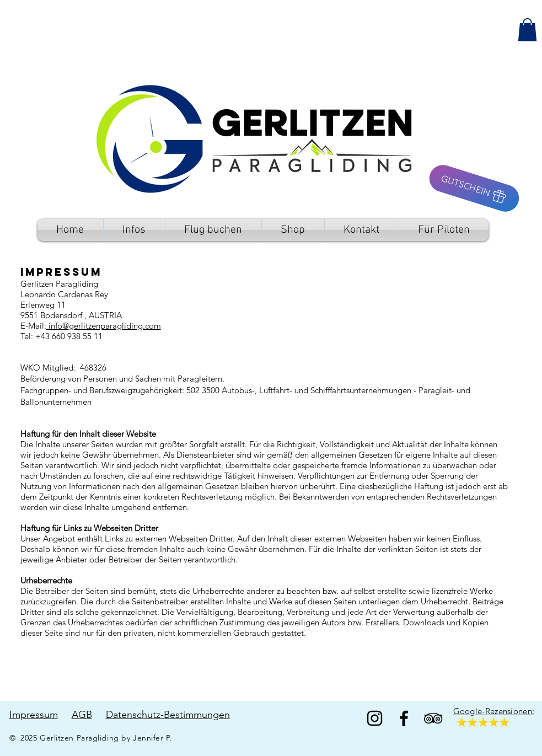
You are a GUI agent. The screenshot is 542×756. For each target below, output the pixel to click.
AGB (82, 715)
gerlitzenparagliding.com (115, 326)
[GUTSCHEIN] (474, 188)
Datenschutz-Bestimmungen (168, 715)
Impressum (34, 715)
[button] (527, 30)
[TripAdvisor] (433, 718)
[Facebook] (404, 718)
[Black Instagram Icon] (375, 718)
